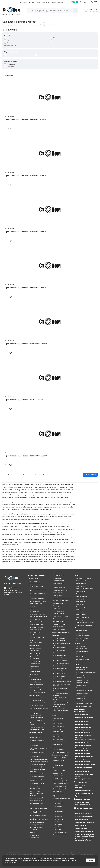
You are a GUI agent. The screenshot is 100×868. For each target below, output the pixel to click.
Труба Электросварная (36, 586)
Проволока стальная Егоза (37, 774)
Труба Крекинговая (35, 630)
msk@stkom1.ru (91, 12)
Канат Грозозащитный (36, 803)
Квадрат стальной (35, 653)
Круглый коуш (57, 578)
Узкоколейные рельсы (60, 627)
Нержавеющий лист (82, 751)
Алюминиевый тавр (59, 674)
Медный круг (80, 610)
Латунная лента (58, 806)
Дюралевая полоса (59, 765)
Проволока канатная (36, 756)
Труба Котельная (34, 609)
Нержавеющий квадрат (83, 745)
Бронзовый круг (58, 744)
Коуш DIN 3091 (34, 833)
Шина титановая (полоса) (84, 706)
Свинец (78, 644)
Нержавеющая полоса (83, 730)
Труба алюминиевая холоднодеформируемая (60, 710)
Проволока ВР (34, 745)
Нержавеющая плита (82, 724)
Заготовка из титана (82, 667)
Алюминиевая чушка (59, 655)
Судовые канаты (58, 593)
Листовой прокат (34, 695)
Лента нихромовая (82, 630)
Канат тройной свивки (36, 827)
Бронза (54, 716)
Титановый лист (81, 698)
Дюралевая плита (58, 763)
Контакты (60, 2)
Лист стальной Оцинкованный (39, 711)
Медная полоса (81, 594)
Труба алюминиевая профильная (59, 705)
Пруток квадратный (35, 666)
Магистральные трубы (36, 622)
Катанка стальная (35, 738)
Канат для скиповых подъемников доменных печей (39, 819)
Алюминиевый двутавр (60, 658)
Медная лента (80, 591)
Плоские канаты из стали (61, 590)
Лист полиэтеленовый (82, 805)
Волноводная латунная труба (62, 798)
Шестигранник (34, 674)
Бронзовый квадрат (59, 742)
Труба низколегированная (37, 614)
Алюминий (55, 636)
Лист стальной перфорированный (35, 714)
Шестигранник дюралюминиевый (59, 792)
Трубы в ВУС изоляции (36, 643)
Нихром (78, 628)
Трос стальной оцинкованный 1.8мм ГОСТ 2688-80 (26, 232)
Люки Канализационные (83, 790)
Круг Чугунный (80, 788)
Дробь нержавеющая (82, 714)
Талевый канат (57, 595)
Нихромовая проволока (83, 636)
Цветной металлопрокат (60, 633)
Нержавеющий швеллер (83, 762)
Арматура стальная (35, 648)
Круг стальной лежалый (83, 814)
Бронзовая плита (58, 724)
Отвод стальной (80, 825)
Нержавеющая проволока (84, 733)
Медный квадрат (81, 607)
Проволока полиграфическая (38, 767)
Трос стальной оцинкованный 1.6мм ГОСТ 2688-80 (26, 119)
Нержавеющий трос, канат (84, 756)
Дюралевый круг (58, 773)
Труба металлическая (36, 596)
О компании (24, 2)
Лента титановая (81, 670)
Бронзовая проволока (59, 729)
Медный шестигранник (83, 617)
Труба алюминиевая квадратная (63, 702)
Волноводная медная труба (84, 578)
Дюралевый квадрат (59, 771)
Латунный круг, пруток (60, 827)
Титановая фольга (82, 688)
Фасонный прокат (34, 677)
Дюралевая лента (58, 760)
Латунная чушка (58, 822)
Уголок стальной (35, 687)
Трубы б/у (32, 640)
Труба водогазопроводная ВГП (39, 593)
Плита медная (81, 620)
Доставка (32, 2)
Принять (90, 860)
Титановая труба (81, 685)
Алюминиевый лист (59, 666)
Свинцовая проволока (83, 659)
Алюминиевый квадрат (60, 661)
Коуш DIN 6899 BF (35, 838)
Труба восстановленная (37, 637)
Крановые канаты (58, 576)
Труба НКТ (33, 606)
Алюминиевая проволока (61, 648)
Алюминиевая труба (59, 650)
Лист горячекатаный (36, 698)
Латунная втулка (58, 804)
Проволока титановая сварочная (86, 672)
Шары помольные (35, 671)
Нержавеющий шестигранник (85, 764)
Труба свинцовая (81, 662)
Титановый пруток (82, 701)
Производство (45, 2)
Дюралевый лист (58, 776)
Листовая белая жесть (36, 720)
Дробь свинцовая (81, 649)
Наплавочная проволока (37, 740)
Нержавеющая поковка (83, 727)
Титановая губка (81, 675)
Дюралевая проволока (60, 768)
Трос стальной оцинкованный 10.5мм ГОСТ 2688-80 (26, 344)
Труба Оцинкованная (36, 604)
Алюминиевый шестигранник (62, 681)
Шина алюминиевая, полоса (61, 713)
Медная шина (80, 604)
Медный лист (80, 612)
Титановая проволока (83, 683)
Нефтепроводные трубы (37, 625)
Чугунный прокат (81, 782)
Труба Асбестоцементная (37, 598)
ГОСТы (38, 2)
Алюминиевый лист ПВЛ (60, 668)
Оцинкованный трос (59, 588)
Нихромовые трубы (82, 638)
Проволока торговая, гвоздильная (36, 780)
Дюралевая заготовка (59, 758)
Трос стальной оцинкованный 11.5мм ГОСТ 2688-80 (26, 456)
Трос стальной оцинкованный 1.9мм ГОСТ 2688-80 (26, 288)
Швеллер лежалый (81, 819)
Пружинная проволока (36, 786)
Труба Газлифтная (35, 635)
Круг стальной (34, 656)
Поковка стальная (35, 661)
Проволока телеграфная (37, 776)
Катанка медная (81, 583)
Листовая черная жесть (37, 718)
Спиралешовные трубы (36, 627)
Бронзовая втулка (58, 718)
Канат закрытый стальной (37, 825)
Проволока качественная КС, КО (39, 759)
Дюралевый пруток (59, 778)
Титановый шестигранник (84, 704)
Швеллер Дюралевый (59, 789)
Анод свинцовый (81, 646)
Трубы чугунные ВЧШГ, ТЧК (84, 793)
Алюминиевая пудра (82, 802)
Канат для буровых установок (38, 808)
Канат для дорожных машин (38, 815)
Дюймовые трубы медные (84, 581)
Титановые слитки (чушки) (84, 691)
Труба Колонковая (35, 632)
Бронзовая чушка (58, 737)
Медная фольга (81, 602)
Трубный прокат (34, 579)
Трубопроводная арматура (84, 822)
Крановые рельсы (58, 611)
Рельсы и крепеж (58, 603)
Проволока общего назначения (39, 762)
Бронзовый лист (58, 747)
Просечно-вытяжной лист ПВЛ (39, 708)
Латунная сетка (58, 814)
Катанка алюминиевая (60, 688)
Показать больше (90, 475)
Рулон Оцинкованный (36, 727)
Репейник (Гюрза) (35, 788)
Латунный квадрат (58, 824)
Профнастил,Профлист (36, 706)
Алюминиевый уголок (60, 676)
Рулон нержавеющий (82, 772)
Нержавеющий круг (82, 748)
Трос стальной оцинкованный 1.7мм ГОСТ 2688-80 (26, 176)
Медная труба (80, 599)
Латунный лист (58, 830)
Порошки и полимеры (82, 799)
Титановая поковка (82, 680)
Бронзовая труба (58, 731)
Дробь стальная (34, 651)
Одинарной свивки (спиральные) (59, 584)
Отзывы (53, 2)
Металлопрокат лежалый (84, 808)
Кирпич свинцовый (82, 651)
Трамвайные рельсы (59, 624)
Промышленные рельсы (60, 616)
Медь (77, 576)
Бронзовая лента (58, 721)
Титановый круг (81, 696)
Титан (77, 665)
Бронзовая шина (58, 739)
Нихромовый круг (81, 641)
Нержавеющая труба (82, 743)
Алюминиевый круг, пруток (61, 663)
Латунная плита (58, 809)
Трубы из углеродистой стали (38, 617)
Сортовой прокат (34, 645)
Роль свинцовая (81, 657)
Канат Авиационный (36, 801)
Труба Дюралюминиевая (60, 784)
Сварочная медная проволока (85, 622)
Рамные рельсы (58, 619)
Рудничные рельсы (59, 622)
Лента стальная (34, 659)
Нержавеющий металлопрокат (80, 710)
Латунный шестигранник (60, 832)
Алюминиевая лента (59, 638)
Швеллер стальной (35, 690)
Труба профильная (35, 584)
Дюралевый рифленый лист (61, 781)
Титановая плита (81, 678)
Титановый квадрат (82, 693)
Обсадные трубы (35, 611)
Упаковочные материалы (84, 831)
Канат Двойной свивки (36, 806)
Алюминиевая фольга (60, 653)
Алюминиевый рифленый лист (62, 671)
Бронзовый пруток (58, 750)
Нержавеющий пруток (83, 753)
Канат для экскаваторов (37, 822)
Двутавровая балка (35, 679)
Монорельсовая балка (36, 685)
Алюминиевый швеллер (60, 679)
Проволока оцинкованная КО (38, 764)
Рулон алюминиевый (59, 691)
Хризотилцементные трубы (38, 601)
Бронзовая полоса (58, 726)
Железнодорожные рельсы (61, 606)
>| (43, 475)
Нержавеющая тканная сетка (85, 740)
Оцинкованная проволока (37, 743)
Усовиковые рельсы (59, 629)
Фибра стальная (34, 669)
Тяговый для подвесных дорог (62, 598)
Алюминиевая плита (59, 641)
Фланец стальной (81, 828)
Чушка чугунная (81, 796)
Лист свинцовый (81, 654)
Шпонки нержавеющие (83, 779)
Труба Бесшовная (35, 581)
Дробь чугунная (80, 785)
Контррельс (56, 609)
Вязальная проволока (36, 735)
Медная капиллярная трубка (85, 589)
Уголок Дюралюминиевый (61, 786)
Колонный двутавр (35, 682)
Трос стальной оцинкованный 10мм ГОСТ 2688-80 (26, 400)
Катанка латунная (58, 801)
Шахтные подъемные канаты (62, 601)
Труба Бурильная (35, 619)
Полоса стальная (35, 664)
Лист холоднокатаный (36, 700)
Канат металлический (36, 798)
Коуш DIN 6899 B (34, 835)
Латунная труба (58, 817)
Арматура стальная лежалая (85, 811)
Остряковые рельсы (59, 614)
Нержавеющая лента (82, 722)
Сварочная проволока (36, 791)
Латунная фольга (58, 819)
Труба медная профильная (84, 625)
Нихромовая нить (81, 633)
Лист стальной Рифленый (37, 703)
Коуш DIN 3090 (34, 830)
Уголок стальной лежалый (84, 816)
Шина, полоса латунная (60, 835)
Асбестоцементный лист (37, 730)
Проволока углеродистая (37, 783)
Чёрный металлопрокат (36, 576)
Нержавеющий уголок (83, 759)
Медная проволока (82, 596)
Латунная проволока (59, 811)
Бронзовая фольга (58, 734)
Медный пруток (81, 615)
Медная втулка (81, 586)
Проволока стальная (35, 732)
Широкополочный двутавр (37, 692)
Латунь (54, 796)
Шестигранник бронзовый (61, 752)
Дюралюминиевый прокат (61, 755)
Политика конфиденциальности (40, 860)
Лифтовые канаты (58, 581)
